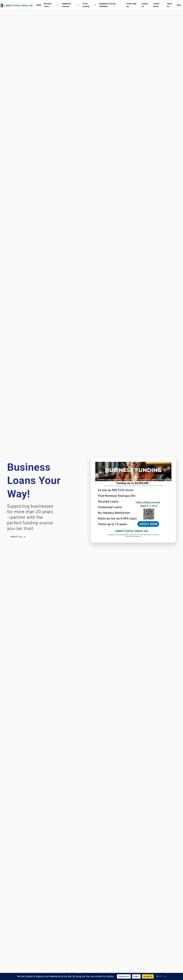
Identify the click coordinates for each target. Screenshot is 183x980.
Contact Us (145, 5)
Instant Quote (156, 5)
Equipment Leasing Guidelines (107, 5)
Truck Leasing (89, 5)
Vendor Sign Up (131, 5)
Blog (179, 5)
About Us (169, 5)
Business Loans (51, 5)
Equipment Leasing (70, 5)
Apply (39, 5)
